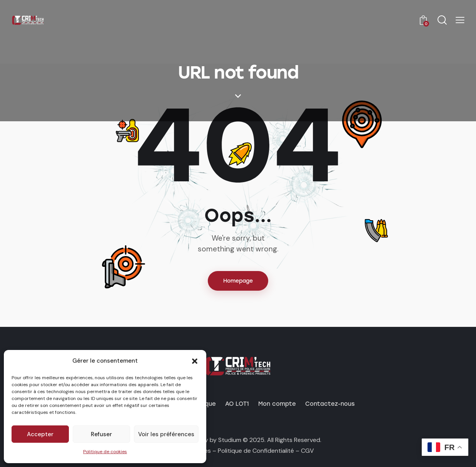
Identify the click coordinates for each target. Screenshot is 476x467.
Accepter (40, 434)
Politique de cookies (105, 452)
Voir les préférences (166, 434)
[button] (195, 361)
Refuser (101, 434)
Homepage (238, 281)
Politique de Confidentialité (256, 451)
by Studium (225, 440)
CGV (307, 451)
